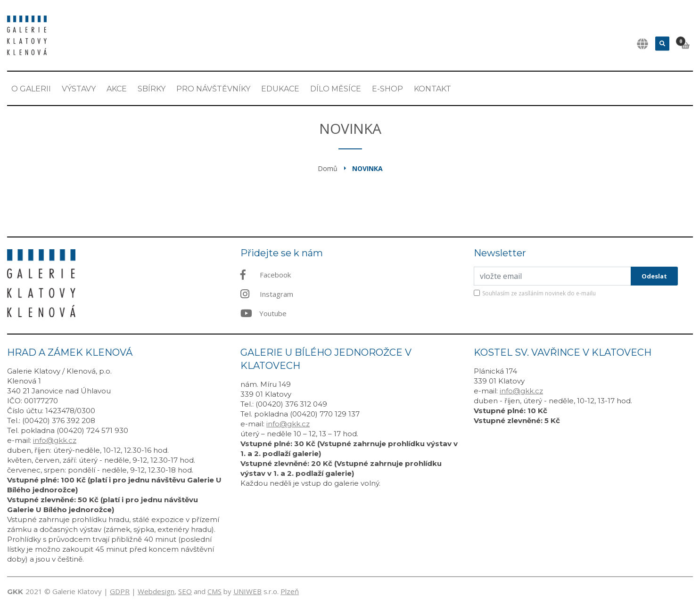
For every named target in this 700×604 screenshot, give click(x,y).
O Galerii (31, 89)
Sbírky (152, 89)
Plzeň (290, 591)
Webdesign (156, 591)
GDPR (120, 591)
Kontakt (432, 89)
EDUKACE (280, 89)
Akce (117, 89)
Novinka (367, 168)
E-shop (387, 89)
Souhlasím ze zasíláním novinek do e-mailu (539, 293)
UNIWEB (247, 591)
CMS (214, 591)
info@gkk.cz (55, 440)
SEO (185, 591)
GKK (15, 592)
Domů (328, 168)
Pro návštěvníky (213, 89)
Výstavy (79, 89)
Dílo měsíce (336, 89)
